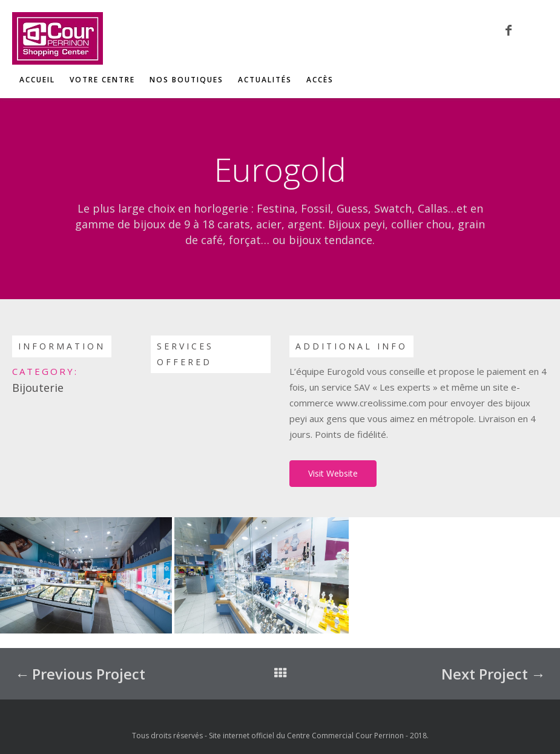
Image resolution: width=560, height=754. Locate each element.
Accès (320, 80)
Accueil (37, 80)
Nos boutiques (186, 80)
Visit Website (333, 473)
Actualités (265, 80)
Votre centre (102, 80)
